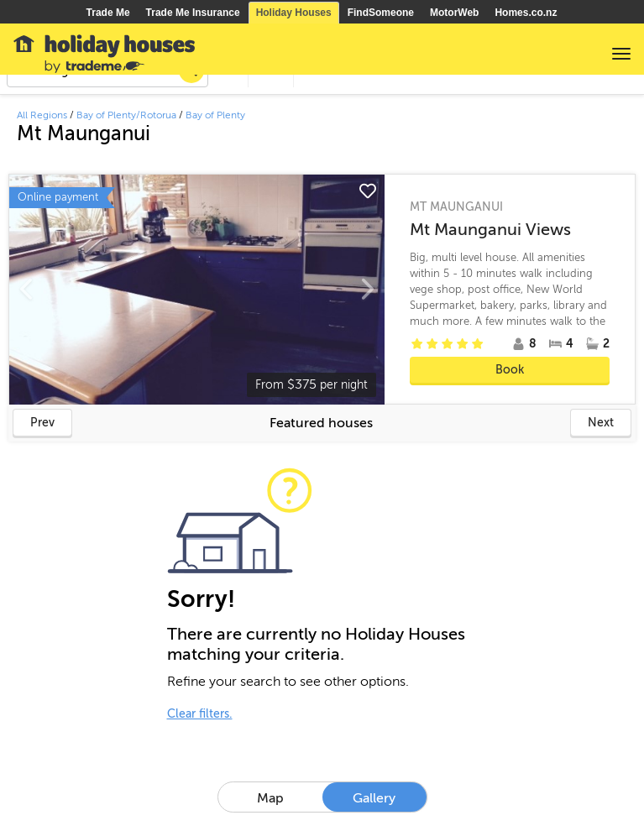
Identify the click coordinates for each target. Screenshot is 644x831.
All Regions (42, 115)
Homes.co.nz (526, 13)
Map (270, 798)
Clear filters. (200, 714)
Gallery (374, 798)
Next (601, 423)
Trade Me (108, 13)
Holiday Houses (294, 13)
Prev (42, 423)
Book (510, 370)
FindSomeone (381, 13)
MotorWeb (454, 13)
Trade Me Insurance (193, 13)
